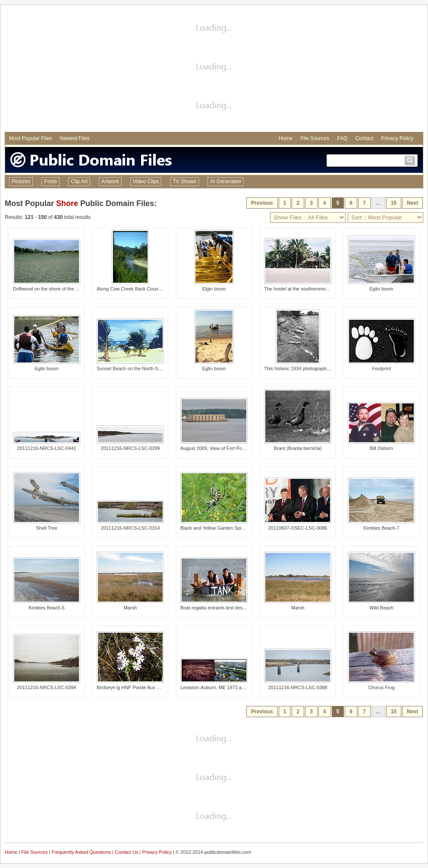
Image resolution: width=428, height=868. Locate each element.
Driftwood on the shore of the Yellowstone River (63, 289)
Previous (262, 203)
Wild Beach (381, 608)
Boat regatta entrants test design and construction (233, 608)
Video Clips (146, 181)
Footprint (381, 368)
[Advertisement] (214, 69)
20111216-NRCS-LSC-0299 (131, 448)
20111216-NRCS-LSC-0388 (298, 687)
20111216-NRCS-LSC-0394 (47, 687)
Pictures (21, 181)
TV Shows (184, 181)
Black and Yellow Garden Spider (214, 528)
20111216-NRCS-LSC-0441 (47, 448)
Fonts (50, 181)
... (378, 203)
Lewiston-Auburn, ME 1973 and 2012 (220, 687)
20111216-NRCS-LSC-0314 (131, 528)
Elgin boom (214, 289)
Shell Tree (47, 528)
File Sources (315, 138)
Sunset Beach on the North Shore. (133, 368)
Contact (364, 138)
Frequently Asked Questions (81, 852)
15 (394, 203)
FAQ (342, 138)
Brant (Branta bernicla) (298, 448)
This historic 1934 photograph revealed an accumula (319, 368)
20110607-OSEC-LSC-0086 (298, 528)
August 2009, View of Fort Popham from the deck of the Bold (244, 448)
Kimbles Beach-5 (46, 608)
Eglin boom (381, 289)
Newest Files (75, 138)
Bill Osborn (381, 448)
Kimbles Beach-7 (381, 528)
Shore (67, 203)
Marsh (131, 608)
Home (286, 138)
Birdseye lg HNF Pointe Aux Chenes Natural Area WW (154, 687)
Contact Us (126, 852)
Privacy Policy (397, 138)
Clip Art (79, 181)
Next (412, 203)
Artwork (110, 181)
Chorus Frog (381, 687)
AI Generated (225, 181)
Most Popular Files (30, 138)
